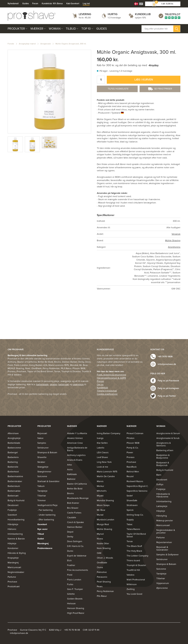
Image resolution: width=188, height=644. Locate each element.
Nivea (100, 539)
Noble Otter (103, 543)
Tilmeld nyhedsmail (107, 391)
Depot (70, 532)
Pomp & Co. (133, 448)
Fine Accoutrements (78, 570)
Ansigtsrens (174, 247)
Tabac (130, 524)
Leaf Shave (102, 457)
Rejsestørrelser (164, 542)
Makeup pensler (165, 521)
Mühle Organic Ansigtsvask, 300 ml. (71, 44)
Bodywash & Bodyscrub (163, 464)
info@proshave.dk (167, 364)
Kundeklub (143, 14)
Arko (69, 465)
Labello (101, 448)
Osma (100, 567)
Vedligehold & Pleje (47, 505)
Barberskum (14, 486)
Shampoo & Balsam (47, 452)
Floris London (74, 580)
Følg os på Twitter (167, 396)
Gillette (71, 594)
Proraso (131, 457)
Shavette (42, 457)
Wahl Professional (136, 580)
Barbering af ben (165, 450)
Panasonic (102, 577)
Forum (35, 4)
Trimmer (42, 500)
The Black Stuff (134, 546)
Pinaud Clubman (135, 433)
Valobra (130, 575)
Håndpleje (13, 524)
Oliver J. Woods (105, 558)
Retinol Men (133, 472)
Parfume (12, 577)
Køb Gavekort (73, 4)
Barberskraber (15, 481)
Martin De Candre (106, 476)
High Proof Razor (76, 613)
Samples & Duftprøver (168, 555)
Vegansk (176, 234)
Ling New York (104, 462)
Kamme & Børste (16, 539)
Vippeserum (163, 583)
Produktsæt (14, 586)
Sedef (130, 496)
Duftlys (160, 484)
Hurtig (113, 14)
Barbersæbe (14, 491)
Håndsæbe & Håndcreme (163, 495)
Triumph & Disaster (136, 565)
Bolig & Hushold (16, 500)
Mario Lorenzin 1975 (107, 472)
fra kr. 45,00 (85, 18)
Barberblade (14, 443)
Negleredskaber (16, 572)
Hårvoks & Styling (17, 553)
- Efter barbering (46, 520)
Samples (42, 443)
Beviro (70, 493)
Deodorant (13, 505)
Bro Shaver (73, 508)
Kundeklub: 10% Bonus (52, 4)
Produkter (16, 29)
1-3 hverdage (114, 18)
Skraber (41, 462)
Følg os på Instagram (168, 388)
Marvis (100, 481)
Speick (130, 510)
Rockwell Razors (135, 481)
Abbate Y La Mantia (77, 433)
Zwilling (131, 589)
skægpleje (78, 384)
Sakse (40, 438)
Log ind (86, 4)
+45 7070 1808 (165, 357)
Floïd (70, 575)
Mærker (37, 29)
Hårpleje (12, 543)
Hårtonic (12, 529)
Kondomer (13, 548)
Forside (11, 44)
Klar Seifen (102, 443)
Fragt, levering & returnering (111, 375)
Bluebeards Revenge (78, 498)
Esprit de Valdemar (77, 556)
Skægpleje (43, 467)
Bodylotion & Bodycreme (163, 456)
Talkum (41, 486)
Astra (70, 469)
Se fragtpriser (163, 89)
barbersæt (64, 384)
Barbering (13, 462)
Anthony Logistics (76, 455)
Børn (159, 475)
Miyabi (100, 496)
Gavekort (12, 515)
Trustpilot (173, 14)
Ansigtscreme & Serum (168, 433)
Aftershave (13, 433)
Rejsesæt (42, 433)
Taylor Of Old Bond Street (136, 535)
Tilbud (71, 29)
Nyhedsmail (13, 4)
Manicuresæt (14, 567)
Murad (100, 515)
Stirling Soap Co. (135, 515)
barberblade (42, 384)
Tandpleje (42, 491)
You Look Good (134, 594)
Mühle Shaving (173, 240)
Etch (69, 560)
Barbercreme (14, 448)
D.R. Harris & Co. (76, 546)
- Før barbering (45, 510)
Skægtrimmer (44, 472)
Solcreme (42, 476)
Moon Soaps (103, 505)
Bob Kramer (73, 503)
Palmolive (102, 572)
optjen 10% (141, 18)
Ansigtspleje (14, 438)
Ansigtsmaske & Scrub (168, 438)
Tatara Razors (133, 529)
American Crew (75, 443)
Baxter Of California (77, 484)
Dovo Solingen (75, 541)
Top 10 (86, 29)
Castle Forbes (74, 513)
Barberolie (13, 467)
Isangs (100, 438)
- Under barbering (46, 515)
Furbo (70, 584)
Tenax (130, 541)
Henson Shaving (76, 608)
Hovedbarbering (16, 520)
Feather (71, 565)
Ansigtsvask (46, 44)
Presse (100, 381)
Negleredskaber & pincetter (166, 531)
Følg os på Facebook (168, 381)
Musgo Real (103, 524)
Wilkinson (132, 584)
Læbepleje (162, 506)
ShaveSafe (132, 500)
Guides (26, 4)
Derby (70, 537)
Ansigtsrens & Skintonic (164, 444)
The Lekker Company (137, 556)
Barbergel (13, 452)
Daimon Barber (75, 527)
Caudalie (72, 517)
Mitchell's (102, 491)
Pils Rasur (102, 596)
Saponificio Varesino (137, 491)
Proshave (131, 462)
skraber (53, 384)
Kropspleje (13, 558)
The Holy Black (134, 551)
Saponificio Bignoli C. (137, 486)
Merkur (100, 486)
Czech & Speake (76, 522)
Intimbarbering (15, 534)
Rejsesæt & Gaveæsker (162, 548)
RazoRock (132, 467)
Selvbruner (43, 448)
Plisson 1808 (133, 443)
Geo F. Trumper (75, 589)
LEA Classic (103, 452)
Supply (130, 520)
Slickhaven (132, 505)
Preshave (12, 582)
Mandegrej (13, 563)
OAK (99, 553)
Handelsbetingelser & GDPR (111, 378)
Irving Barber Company (109, 433)
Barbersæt (13, 496)
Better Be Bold (75, 489)
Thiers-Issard (133, 560)
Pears (100, 586)
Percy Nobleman (105, 591)
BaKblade (72, 474)
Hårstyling (162, 516)
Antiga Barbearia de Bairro (77, 449)
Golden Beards (75, 599)
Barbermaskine (15, 476)
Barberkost (13, 472)
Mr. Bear (101, 510)
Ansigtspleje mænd (27, 44)
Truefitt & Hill (133, 570)
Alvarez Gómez (75, 438)
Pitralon (131, 438)
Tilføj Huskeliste (118, 89)
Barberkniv (13, 457)
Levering (85, 14)
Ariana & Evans (75, 460)
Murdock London (106, 520)
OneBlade (102, 563)
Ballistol (71, 479)
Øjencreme (162, 588)
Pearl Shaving (104, 582)
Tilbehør (42, 496)
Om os (100, 384)
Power (130, 452)
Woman (55, 29)
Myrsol (100, 534)
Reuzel (130, 476)
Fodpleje (12, 510)
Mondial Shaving (105, 500)
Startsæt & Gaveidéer (48, 481)
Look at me (102, 467)
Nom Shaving (104, 548)
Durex (70, 551)
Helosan (71, 603)
